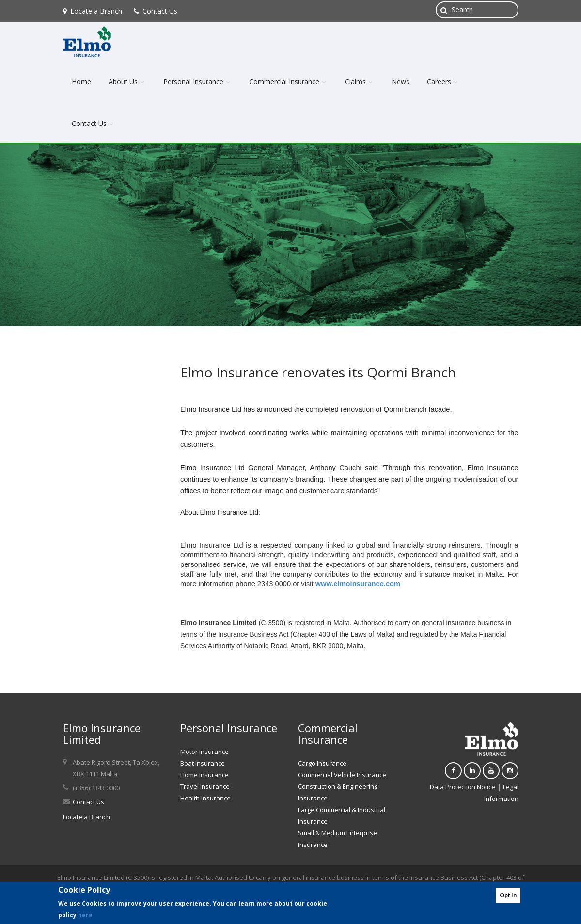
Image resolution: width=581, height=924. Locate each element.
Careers (443, 82)
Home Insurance (204, 775)
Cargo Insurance (322, 763)
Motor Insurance (204, 752)
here (85, 915)
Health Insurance (205, 798)
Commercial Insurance (288, 82)
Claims (360, 82)
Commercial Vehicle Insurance (342, 775)
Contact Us (156, 11)
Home (81, 82)
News (400, 82)
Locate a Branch (93, 11)
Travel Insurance (205, 786)
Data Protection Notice (463, 787)
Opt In (508, 895)
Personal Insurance (197, 82)
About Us (127, 82)
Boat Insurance (203, 763)
